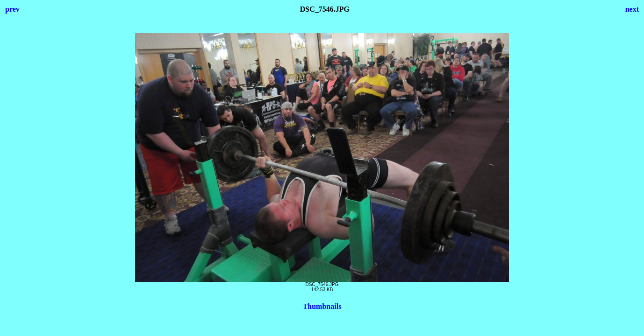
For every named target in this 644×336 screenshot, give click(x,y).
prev (12, 9)
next (632, 9)
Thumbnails (322, 306)
